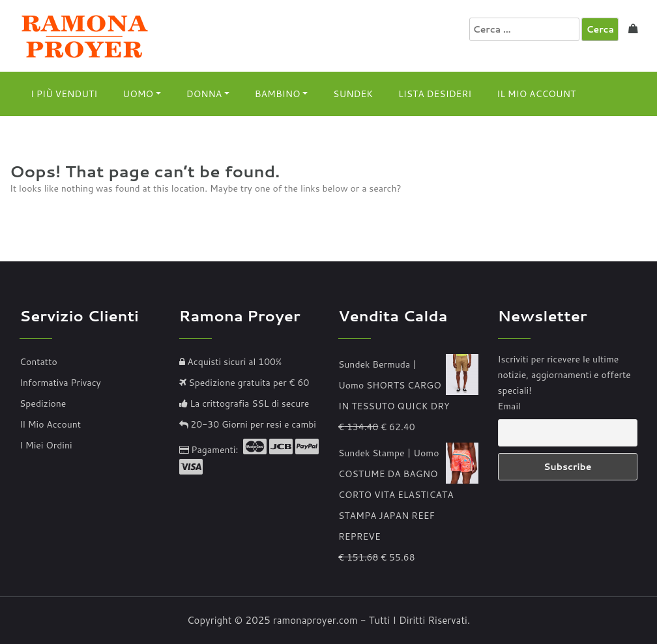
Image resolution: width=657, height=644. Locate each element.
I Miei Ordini (46, 445)
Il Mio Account (536, 94)
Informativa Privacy (60, 383)
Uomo (138, 94)
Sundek (353, 94)
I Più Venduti (64, 94)
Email (509, 406)
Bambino (278, 94)
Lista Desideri (435, 94)
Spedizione (43, 403)
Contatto (38, 362)
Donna (204, 94)
